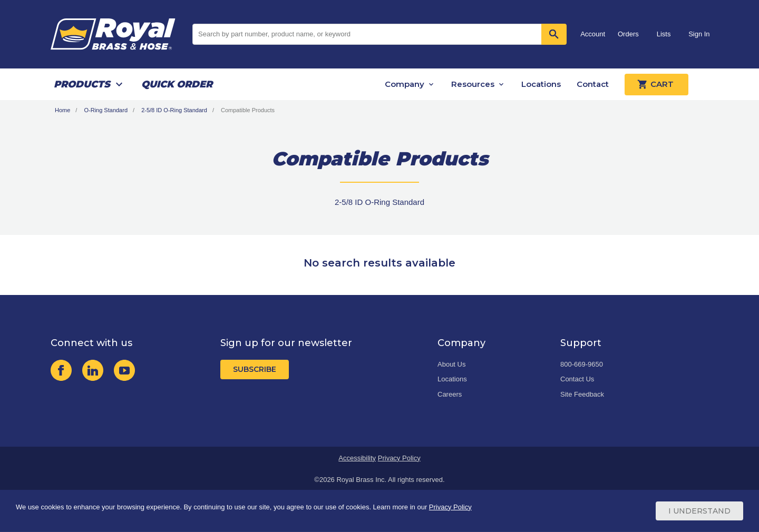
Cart (656, 84)
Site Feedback (582, 394)
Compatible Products (248, 110)
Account (593, 34)
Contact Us (577, 379)
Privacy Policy (399, 458)
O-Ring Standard (106, 110)
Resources (473, 84)
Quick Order (177, 84)
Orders (628, 34)
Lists (664, 34)
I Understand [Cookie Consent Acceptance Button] (699, 511)
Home (62, 110)
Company (405, 84)
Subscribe (255, 369)
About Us (451, 364)
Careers (450, 394)
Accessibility (357, 458)
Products (82, 84)
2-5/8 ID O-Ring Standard (174, 110)
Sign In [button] (699, 34)
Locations (541, 84)
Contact (593, 84)
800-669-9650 (582, 364)
